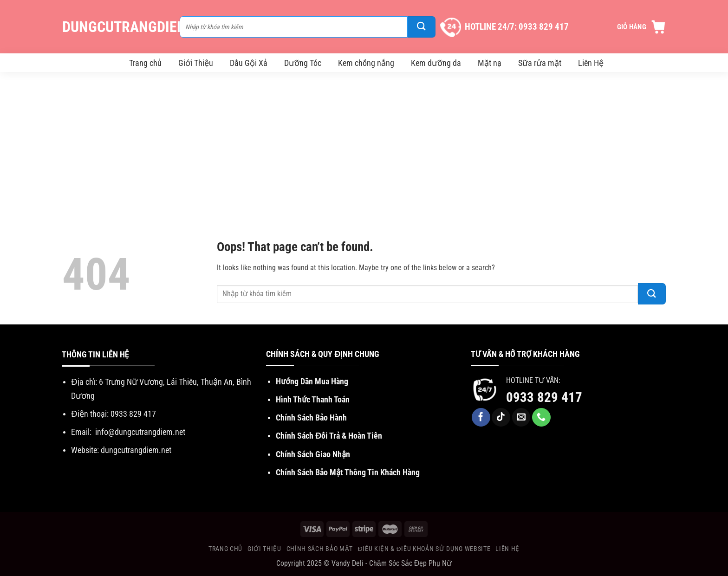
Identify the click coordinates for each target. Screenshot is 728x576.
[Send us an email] (521, 417)
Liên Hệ (591, 63)
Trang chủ (145, 63)
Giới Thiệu (196, 63)
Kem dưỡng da (436, 63)
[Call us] (541, 417)
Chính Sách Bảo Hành (311, 417)
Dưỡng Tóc (303, 63)
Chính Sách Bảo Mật (320, 549)
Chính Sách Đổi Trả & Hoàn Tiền (329, 436)
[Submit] (422, 27)
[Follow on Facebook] (481, 417)
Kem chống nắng (366, 63)
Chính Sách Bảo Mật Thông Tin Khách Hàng (348, 472)
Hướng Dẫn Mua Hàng (312, 381)
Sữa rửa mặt (540, 63)
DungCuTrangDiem (116, 27)
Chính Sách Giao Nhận (313, 454)
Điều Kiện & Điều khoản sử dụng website (424, 549)
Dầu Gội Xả (249, 63)
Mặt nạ (490, 63)
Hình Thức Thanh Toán (313, 399)
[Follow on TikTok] (501, 417)
